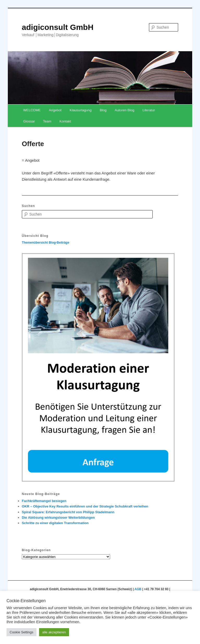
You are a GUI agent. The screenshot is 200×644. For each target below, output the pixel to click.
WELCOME (32, 110)
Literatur (149, 110)
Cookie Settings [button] (21, 632)
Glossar (29, 121)
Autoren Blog (124, 110)
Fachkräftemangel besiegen (44, 501)
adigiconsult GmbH (58, 27)
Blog (103, 110)
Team (47, 121)
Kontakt (65, 121)
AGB (138, 589)
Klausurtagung (81, 110)
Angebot (55, 110)
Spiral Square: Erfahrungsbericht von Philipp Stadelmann (68, 512)
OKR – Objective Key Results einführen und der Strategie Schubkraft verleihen (85, 506)
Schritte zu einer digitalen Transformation (55, 523)
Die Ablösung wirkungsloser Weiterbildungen (58, 518)
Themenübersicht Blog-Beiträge (46, 243)
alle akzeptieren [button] (54, 632)
